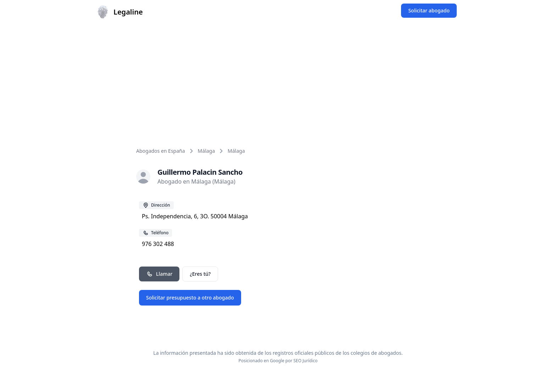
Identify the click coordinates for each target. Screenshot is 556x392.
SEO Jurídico (306, 361)
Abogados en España (161, 151)
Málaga (206, 151)
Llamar (159, 274)
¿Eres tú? (200, 274)
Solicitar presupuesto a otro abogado (190, 298)
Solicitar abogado (429, 10)
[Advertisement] (278, 77)
